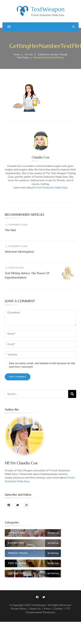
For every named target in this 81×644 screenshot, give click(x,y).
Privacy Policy (19, 609)
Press (47, 609)
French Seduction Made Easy (51, 188)
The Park (10, 230)
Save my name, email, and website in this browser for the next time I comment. (42, 365)
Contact (58, 609)
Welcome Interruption (19, 252)
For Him (29, 55)
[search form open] (73, 27)
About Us (35, 609)
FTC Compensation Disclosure (48, 610)
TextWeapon (48, 9)
